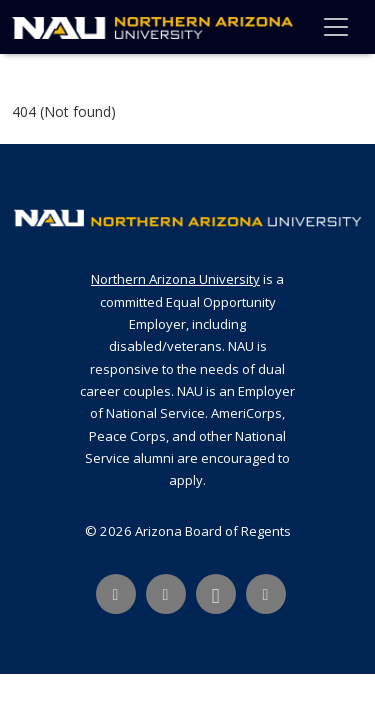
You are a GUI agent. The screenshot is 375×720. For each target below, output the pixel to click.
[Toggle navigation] (336, 27)
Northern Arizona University (175, 279)
